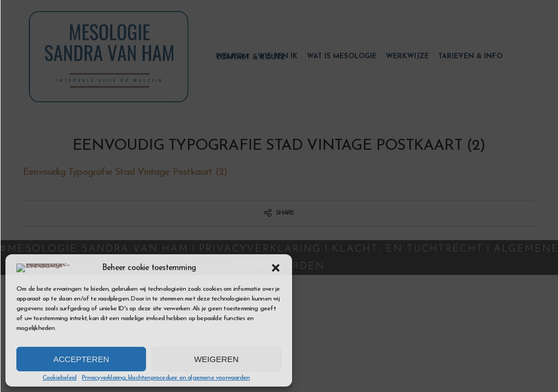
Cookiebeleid (59, 378)
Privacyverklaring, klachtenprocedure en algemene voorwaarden (166, 378)
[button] (276, 262)
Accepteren (81, 359)
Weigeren (216, 359)
